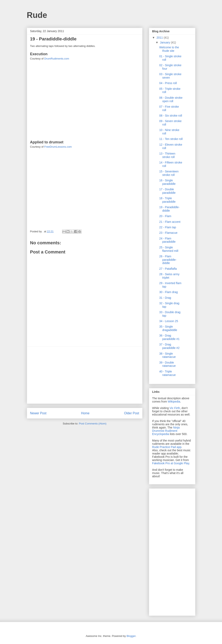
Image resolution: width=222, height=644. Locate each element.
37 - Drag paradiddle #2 (169, 346)
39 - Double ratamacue (167, 364)
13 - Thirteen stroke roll (167, 155)
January (165, 42)
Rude (37, 15)
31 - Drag (165, 298)
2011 (160, 38)
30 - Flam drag (168, 292)
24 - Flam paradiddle (167, 240)
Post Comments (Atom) (93, 424)
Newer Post (38, 413)
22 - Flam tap (167, 227)
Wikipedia (174, 402)
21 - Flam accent (170, 222)
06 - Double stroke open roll (171, 99)
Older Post (132, 413)
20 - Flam (165, 216)
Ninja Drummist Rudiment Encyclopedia (166, 431)
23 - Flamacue (168, 233)
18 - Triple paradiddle (167, 200)
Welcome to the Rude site (169, 49)
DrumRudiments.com (57, 59)
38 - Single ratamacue (167, 355)
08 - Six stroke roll (171, 116)
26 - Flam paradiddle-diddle (168, 260)
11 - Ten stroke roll (171, 139)
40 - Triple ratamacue (167, 373)
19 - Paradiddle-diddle (169, 209)
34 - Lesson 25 (169, 321)
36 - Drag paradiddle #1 (169, 337)
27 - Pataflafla (168, 269)
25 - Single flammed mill (169, 249)
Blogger (131, 636)
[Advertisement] (85, 375)
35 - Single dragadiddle (168, 328)
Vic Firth (175, 408)
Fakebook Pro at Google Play (171, 463)
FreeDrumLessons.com (58, 147)
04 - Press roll (168, 83)
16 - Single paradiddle (167, 182)
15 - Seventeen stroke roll (169, 173)
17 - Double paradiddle (167, 191)
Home (85, 413)
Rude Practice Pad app (167, 447)
